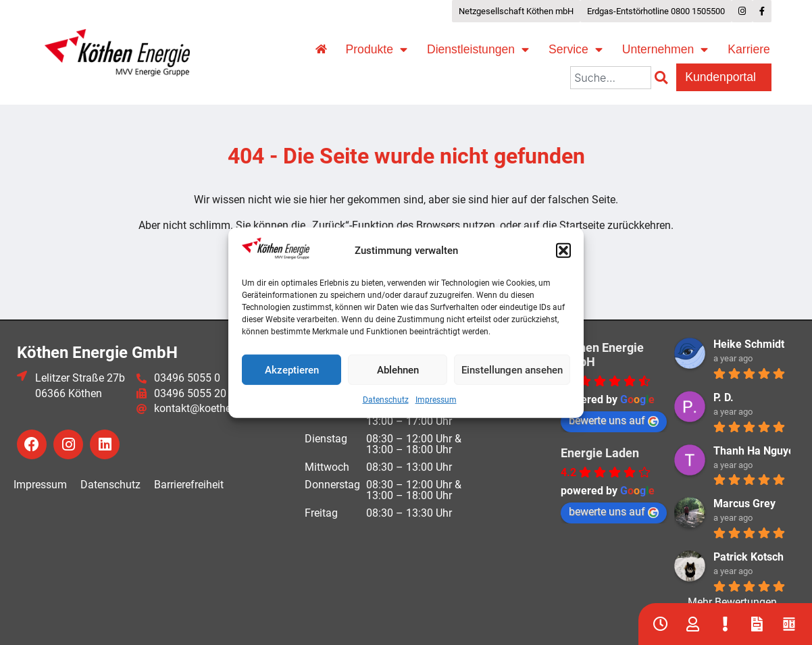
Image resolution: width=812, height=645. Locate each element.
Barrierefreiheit (189, 485)
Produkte (377, 50)
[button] (563, 251)
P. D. (724, 397)
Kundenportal (724, 77)
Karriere (749, 49)
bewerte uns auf (614, 420)
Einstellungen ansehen (512, 370)
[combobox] (611, 78)
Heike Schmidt (749, 344)
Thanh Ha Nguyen (757, 451)
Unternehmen (665, 50)
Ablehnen (398, 370)
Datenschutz (386, 400)
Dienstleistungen (478, 50)
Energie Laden (600, 453)
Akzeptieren (292, 370)
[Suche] (664, 78)
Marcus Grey (744, 504)
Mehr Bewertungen (732, 602)
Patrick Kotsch (748, 557)
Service (576, 50)
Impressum (436, 400)
